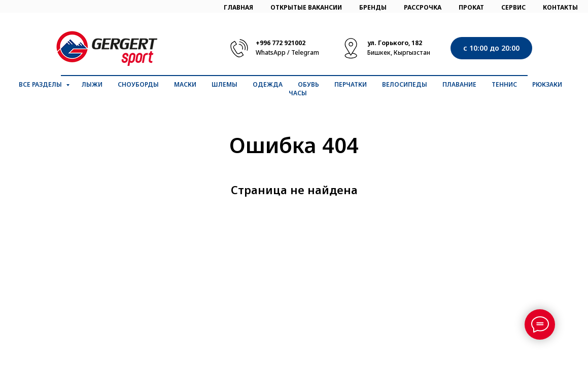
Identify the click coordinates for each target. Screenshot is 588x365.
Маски (185, 84)
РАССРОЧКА (423, 7)
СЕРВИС (513, 7)
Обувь (308, 84)
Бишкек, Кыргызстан (399, 52)
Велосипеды (405, 84)
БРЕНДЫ (373, 7)
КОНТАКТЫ (560, 7)
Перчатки (351, 84)
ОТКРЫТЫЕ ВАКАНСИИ (306, 7)
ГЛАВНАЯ (238, 7)
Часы (298, 93)
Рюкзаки (547, 84)
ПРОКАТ (471, 7)
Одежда (268, 84)
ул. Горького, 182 (395, 43)
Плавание (459, 84)
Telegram (305, 52)
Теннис (504, 84)
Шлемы (224, 84)
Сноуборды (138, 84)
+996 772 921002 (281, 43)
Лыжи (92, 84)
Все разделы (41, 84)
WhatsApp (271, 52)
